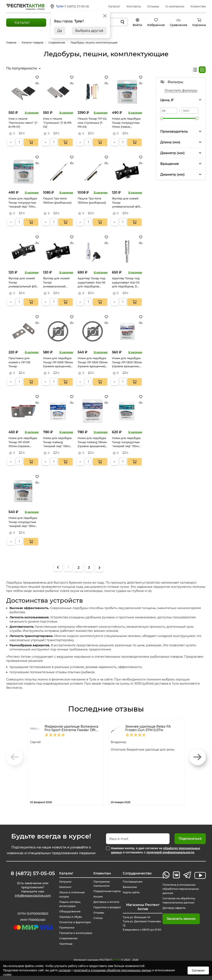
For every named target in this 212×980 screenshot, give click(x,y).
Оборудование (68, 912)
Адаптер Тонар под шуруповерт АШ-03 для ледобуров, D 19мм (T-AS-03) (126, 283)
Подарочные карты (107, 891)
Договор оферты (175, 908)
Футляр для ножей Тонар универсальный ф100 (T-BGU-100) (56, 283)
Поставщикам (134, 882)
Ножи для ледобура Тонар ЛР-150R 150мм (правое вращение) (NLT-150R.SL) (58, 363)
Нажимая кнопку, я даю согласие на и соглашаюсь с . (156, 850)
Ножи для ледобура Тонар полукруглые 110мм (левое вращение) (126, 123)
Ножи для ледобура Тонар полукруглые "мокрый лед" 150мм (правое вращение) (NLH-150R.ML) (126, 442)
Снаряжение (67, 943)
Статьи (98, 918)
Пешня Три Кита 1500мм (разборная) (57, 200)
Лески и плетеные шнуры (71, 895)
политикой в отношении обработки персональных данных (113, 970)
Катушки (63, 882)
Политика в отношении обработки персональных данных (182, 889)
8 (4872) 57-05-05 (31, 873)
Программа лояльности (101, 884)
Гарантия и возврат (108, 907)
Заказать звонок (180, 919)
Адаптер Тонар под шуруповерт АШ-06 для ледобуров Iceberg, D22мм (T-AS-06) (92, 283)
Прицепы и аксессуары (66, 935)
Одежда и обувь (69, 917)
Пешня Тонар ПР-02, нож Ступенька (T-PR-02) (92, 123)
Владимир (120, 742)
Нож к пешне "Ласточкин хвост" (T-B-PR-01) (23, 123)
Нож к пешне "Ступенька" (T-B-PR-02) (58, 123)
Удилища (64, 948)
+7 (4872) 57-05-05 (76, 6)
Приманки (65, 928)
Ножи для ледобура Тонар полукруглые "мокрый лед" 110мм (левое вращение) (23, 203)
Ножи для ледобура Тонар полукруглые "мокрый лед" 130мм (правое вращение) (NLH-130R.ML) (23, 522)
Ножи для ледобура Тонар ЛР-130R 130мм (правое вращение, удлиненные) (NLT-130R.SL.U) (127, 363)
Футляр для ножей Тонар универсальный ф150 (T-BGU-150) (127, 203)
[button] (198, 757)
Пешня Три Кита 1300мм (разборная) (92, 200)
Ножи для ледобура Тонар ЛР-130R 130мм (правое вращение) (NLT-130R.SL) (93, 363)
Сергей (36, 742)
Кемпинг (64, 887)
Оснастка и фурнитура (74, 922)
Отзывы (153, 6)
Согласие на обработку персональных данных (180, 901)
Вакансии (131, 887)
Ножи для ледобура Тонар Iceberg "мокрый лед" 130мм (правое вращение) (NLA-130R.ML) (57, 442)
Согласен (198, 970)
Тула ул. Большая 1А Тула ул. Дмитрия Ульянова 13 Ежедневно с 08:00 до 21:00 (140, 926)
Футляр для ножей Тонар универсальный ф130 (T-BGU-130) (23, 283)
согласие (65, 970)
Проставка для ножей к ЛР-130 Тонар (19, 362)
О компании (175, 6)
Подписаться (190, 839)
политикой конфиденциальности (170, 852)
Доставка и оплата (106, 902)
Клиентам (198, 6)
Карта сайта (132, 892)
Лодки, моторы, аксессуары (69, 904)
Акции (97, 897)
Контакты (134, 6)
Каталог (114, 6)
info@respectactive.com (31, 897)
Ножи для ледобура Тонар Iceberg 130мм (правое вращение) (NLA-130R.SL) (92, 442)
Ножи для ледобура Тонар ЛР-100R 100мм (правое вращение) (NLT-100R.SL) (23, 442)
